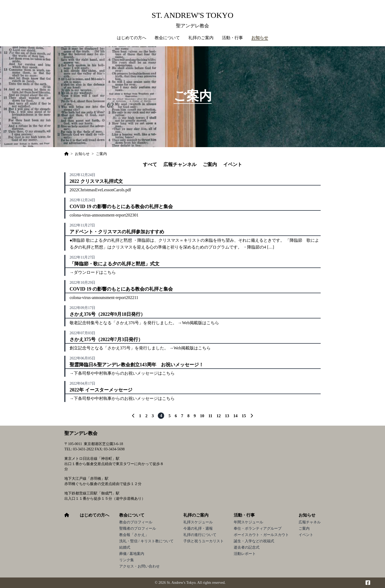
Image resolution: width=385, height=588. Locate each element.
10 (202, 416)
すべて (150, 164)
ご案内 (210, 164)
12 (219, 416)
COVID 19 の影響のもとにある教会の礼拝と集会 (121, 207)
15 (244, 416)
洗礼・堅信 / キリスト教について (146, 541)
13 (227, 416)
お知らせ (307, 515)
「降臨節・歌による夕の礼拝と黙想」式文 (115, 264)
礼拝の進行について (200, 535)
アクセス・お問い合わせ (139, 566)
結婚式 (125, 547)
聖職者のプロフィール (138, 528)
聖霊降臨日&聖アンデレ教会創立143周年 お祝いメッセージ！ (137, 365)
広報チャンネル (180, 164)
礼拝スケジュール (198, 522)
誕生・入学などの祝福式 (254, 541)
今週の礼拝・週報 (198, 528)
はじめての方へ (132, 38)
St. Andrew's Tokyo (192, 15)
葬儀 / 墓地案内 (132, 554)
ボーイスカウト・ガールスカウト (261, 535)
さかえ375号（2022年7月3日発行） (106, 339)
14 (236, 416)
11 (210, 416)
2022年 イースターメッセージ (101, 390)
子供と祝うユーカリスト (204, 541)
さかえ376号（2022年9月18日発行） (107, 314)
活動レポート (245, 554)
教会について (132, 515)
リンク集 (127, 560)
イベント (233, 164)
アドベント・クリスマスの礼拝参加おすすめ (117, 232)
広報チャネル (310, 522)
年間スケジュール (248, 522)
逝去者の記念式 (247, 547)
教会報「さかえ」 (134, 535)
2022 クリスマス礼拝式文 (96, 181)
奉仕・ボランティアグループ (258, 528)
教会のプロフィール (136, 522)
